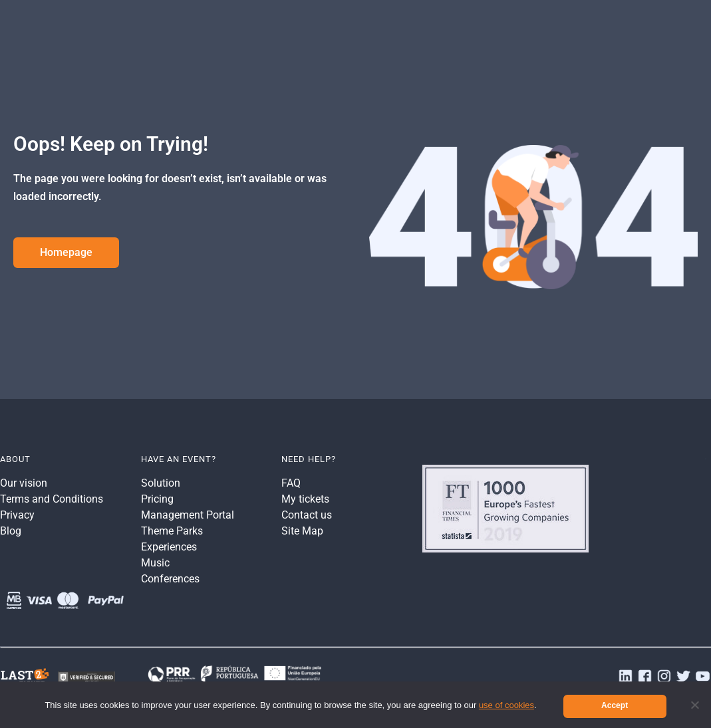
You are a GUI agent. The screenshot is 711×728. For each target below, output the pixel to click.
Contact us (307, 515)
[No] (694, 705)
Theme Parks (172, 531)
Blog (11, 531)
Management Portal (188, 515)
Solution (161, 483)
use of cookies (506, 705)
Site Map (302, 531)
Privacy (17, 515)
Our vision (24, 483)
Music (155, 563)
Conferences (170, 579)
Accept (615, 705)
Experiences (169, 547)
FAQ (291, 483)
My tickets (305, 499)
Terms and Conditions (52, 499)
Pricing (157, 499)
